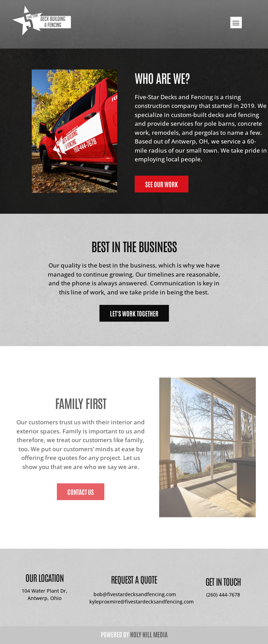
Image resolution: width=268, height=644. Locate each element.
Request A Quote (134, 579)
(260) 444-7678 (223, 595)
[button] (236, 23)
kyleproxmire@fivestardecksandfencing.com (142, 602)
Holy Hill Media (149, 634)
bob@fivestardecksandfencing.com (134, 594)
